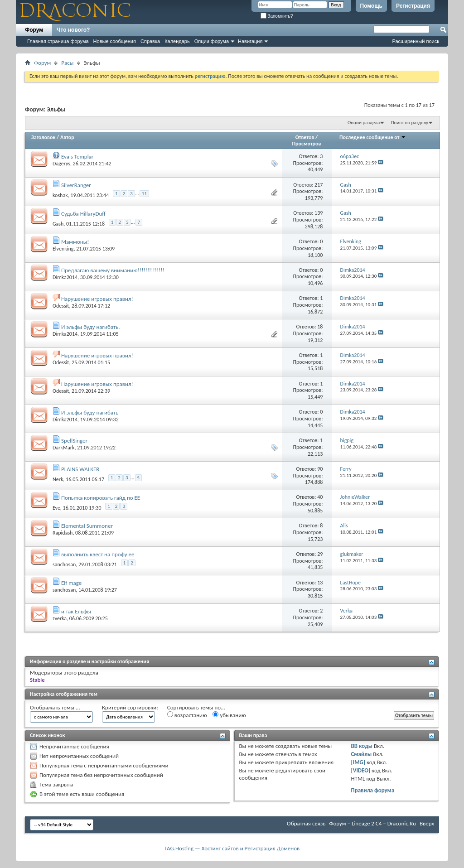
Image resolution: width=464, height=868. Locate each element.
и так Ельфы (76, 611)
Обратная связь (306, 823)
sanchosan (64, 564)
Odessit (61, 306)
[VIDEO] (360, 770)
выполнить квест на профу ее (98, 554)
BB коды (362, 746)
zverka (60, 618)
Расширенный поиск (416, 41)
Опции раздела (364, 123)
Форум (34, 30)
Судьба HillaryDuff (83, 214)
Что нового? (73, 30)
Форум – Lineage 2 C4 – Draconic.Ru (372, 823)
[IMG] (358, 762)
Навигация (250, 41)
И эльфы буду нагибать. (91, 327)
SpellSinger (74, 441)
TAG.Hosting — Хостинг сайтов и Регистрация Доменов (232, 848)
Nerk (58, 479)
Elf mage (71, 583)
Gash (58, 223)
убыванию (229, 715)
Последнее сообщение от (373, 137)
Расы (67, 63)
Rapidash (63, 533)
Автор (67, 137)
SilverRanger (76, 185)
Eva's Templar (77, 157)
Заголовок (43, 137)
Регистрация (413, 6)
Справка (150, 41)
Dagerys (61, 164)
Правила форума (372, 790)
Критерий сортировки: (130, 707)
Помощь (371, 6)
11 (144, 194)
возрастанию (187, 715)
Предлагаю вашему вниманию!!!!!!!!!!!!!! (113, 270)
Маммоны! (75, 242)
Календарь (177, 41)
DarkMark (63, 448)
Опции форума (212, 41)
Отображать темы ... (55, 707)
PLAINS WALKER (80, 469)
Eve (56, 507)
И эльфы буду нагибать (90, 412)
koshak (60, 195)
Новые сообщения (115, 41)
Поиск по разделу (410, 123)
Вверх (427, 823)
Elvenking (63, 249)
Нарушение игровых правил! (97, 299)
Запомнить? (277, 16)
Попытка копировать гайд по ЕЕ (101, 498)
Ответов (305, 137)
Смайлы (361, 754)
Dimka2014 (65, 277)
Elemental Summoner (87, 526)
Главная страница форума (58, 41)
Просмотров (306, 144)
